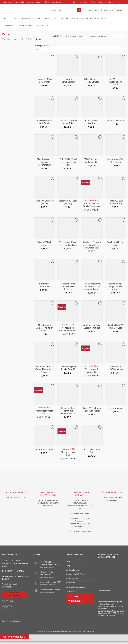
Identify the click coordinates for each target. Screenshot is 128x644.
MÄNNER (38, 19)
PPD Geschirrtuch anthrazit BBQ (92, 161)
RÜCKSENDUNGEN (112, 492)
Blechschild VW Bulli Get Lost (115, 327)
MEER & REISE (93, 19)
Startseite (6, 39)
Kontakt (93, 2)
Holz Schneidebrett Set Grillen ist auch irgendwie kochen (92, 286)
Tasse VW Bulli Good (44, 244)
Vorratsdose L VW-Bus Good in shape (68, 244)
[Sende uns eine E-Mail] (124, 2)
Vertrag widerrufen (14, 637)
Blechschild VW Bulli (68, 454)
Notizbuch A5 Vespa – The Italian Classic (44, 328)
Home (75, 2)
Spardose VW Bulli (44, 449)
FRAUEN (27, 19)
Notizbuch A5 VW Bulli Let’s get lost (92, 327)
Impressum (71, 583)
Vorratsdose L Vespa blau (92, 371)
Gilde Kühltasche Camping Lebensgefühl (44, 162)
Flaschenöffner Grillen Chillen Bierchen (68, 286)
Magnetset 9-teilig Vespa (44, 412)
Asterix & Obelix (26, 26)
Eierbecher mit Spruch (50, 590)
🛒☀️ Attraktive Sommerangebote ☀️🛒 (50, 563)
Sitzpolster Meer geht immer (44, 80)
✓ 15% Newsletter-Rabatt (52, 2)
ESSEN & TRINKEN (11, 19)
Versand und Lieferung (76, 574)
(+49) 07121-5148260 (15, 571)
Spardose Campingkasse (68, 80)
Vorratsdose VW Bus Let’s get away (92, 205)
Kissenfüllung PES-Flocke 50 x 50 (68, 368)
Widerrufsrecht (73, 570)
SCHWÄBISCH (10, 26)
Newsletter (84, 2)
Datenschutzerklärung (76, 587)
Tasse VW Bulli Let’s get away (68, 202)
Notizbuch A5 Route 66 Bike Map (68, 329)
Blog (110, 2)
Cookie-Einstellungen (11, 621)
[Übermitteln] (79, 10)
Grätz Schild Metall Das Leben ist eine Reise (68, 162)
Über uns (102, 2)
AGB (68, 561)
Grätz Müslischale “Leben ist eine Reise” (116, 82)
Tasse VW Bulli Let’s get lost (44, 202)
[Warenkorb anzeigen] (121, 10)
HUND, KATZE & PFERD (57, 19)
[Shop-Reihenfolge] (107, 36)
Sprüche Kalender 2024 (51, 582)
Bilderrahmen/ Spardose (92, 122)
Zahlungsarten (72, 578)
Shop (16, 39)
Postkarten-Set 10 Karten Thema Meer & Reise (44, 369)
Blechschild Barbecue (44, 285)
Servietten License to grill (116, 244)
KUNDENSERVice (16, 492)
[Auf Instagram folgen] (119, 2)
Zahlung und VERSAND (80, 494)
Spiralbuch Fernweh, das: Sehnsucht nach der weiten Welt (92, 245)
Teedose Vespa (115, 408)
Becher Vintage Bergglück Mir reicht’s (115, 286)
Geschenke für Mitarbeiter (47, 573)
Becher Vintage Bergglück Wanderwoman (68, 411)
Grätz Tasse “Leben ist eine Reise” (68, 122)
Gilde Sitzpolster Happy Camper (92, 80)
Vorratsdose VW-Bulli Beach (116, 161)
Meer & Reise (27, 39)
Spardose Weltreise (115, 120)
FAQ (68, 566)
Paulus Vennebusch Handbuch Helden (92, 409)
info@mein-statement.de (10, 585)
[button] (108, 10)
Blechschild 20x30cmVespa (115, 368)
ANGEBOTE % (42, 26)
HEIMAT (105, 19)
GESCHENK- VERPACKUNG (48, 494)
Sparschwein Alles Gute (92, 451)
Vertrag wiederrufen (76, 599)
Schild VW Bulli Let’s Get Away (116, 202)
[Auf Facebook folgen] (115, 2)
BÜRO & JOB (77, 19)
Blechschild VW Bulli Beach (44, 122)
